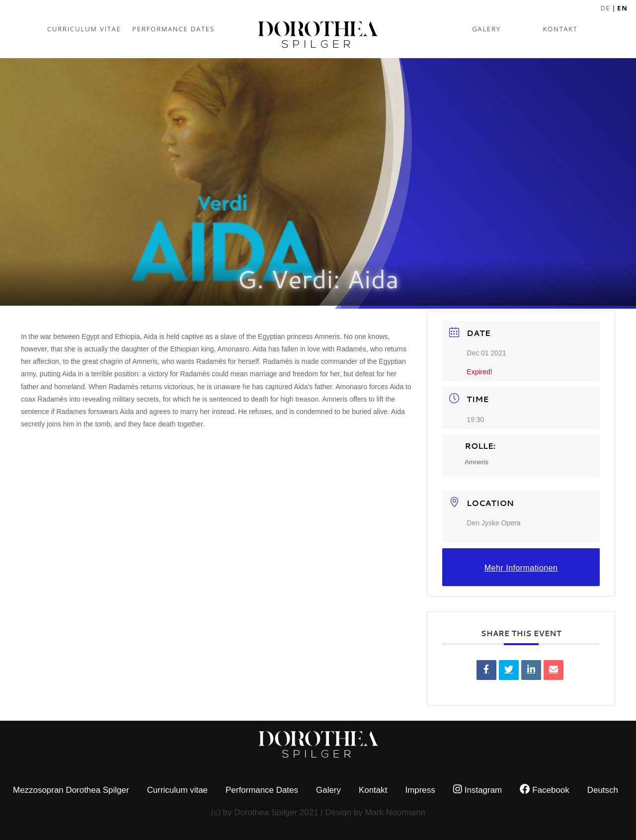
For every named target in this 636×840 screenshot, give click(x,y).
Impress (420, 790)
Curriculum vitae (84, 29)
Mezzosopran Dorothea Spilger (71, 790)
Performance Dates (173, 29)
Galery (486, 29)
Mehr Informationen (521, 568)
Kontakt (560, 29)
